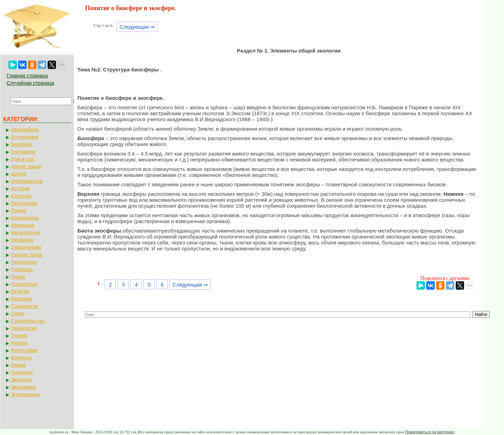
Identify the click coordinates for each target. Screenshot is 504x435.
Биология (22, 144)
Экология (21, 380)
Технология (24, 328)
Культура (21, 196)
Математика (25, 218)
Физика (19, 343)
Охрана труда (26, 255)
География (23, 152)
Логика (19, 210)
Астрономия (25, 137)
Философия (24, 350)
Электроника (26, 394)
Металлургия (26, 233)
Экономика (23, 387)
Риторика (22, 299)
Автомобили (25, 130)
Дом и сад (22, 159)
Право (18, 277)
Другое (19, 174)
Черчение (22, 372)
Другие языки (26, 166)
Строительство (28, 321)
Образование (26, 247)
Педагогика (24, 262)
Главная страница (27, 76)
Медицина (23, 225)
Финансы (21, 358)
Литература (24, 203)
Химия (18, 365)
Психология (24, 284)
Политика (22, 269)
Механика (22, 240)
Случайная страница (30, 83)
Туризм (19, 336)
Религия (20, 291)
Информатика (27, 181)
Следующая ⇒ (137, 27)
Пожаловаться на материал (430, 432)
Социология (24, 306)
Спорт (18, 313)
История (20, 188)
